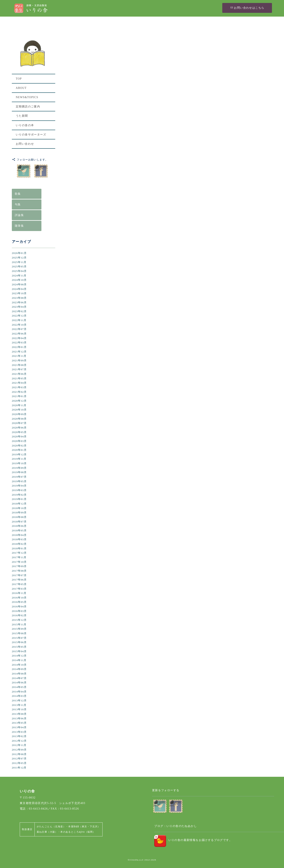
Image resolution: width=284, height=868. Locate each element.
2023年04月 (19, 307)
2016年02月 (19, 615)
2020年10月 (19, 410)
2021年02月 (19, 392)
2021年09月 (19, 361)
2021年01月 (19, 396)
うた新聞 (22, 116)
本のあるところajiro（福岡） (78, 832)
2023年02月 (19, 311)
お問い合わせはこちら (247, 8)
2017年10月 (19, 562)
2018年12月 (19, 504)
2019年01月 (19, 499)
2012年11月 (19, 745)
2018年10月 (19, 508)
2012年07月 (19, 759)
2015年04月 (19, 651)
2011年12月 (19, 768)
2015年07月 (19, 638)
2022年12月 (19, 316)
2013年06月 (19, 719)
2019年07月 (19, 477)
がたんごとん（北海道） (51, 827)
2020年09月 (19, 414)
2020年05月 (19, 432)
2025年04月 (19, 271)
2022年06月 (19, 334)
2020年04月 (19, 437)
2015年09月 (19, 629)
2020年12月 (19, 401)
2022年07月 (19, 329)
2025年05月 (19, 267)
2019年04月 (19, 486)
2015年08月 (19, 633)
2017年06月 (19, 580)
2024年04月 (19, 289)
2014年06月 (19, 683)
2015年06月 (19, 642)
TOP (19, 79)
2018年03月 (19, 539)
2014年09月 (19, 669)
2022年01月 (19, 347)
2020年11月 (19, 405)
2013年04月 (19, 727)
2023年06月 (19, 302)
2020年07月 (19, 423)
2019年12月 (19, 455)
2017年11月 (19, 557)
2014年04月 (19, 692)
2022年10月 (19, 325)
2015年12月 (19, 620)
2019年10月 (19, 463)
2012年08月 (19, 754)
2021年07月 (19, 369)
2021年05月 (19, 379)
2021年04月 (19, 383)
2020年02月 (19, 446)
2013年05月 (19, 723)
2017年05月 (19, 584)
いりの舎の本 (25, 125)
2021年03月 (19, 387)
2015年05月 (19, 647)
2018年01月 (19, 549)
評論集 (19, 215)
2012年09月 (19, 750)
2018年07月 (19, 522)
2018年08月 (19, 517)
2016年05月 (19, 602)
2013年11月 (19, 705)
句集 (18, 204)
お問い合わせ (25, 144)
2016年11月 (19, 593)
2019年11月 (19, 459)
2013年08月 (19, 714)
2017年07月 (19, 575)
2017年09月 (19, 566)
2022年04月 (19, 338)
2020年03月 (19, 441)
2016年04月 (19, 607)
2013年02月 (19, 736)
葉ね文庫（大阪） (47, 832)
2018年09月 (19, 513)
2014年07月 (19, 678)
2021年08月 (19, 365)
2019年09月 (19, 468)
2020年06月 (19, 428)
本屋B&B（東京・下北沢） (84, 827)
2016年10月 (19, 598)
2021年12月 (19, 352)
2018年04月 (19, 535)
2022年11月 (19, 320)
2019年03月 (19, 490)
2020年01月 (19, 450)
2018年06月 (19, 526)
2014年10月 (19, 665)
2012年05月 (19, 763)
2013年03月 (19, 732)
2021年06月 (19, 374)
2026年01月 (19, 253)
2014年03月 (19, 696)
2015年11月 (19, 625)
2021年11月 (19, 356)
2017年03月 (19, 589)
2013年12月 (19, 701)
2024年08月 (19, 285)
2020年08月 (19, 419)
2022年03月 (19, 343)
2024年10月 (19, 280)
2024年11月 (19, 276)
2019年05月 (19, 481)
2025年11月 (19, 262)
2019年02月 (19, 495)
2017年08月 (19, 571)
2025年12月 (19, 258)
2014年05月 (19, 687)
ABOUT (21, 88)
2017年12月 (19, 553)
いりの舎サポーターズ (31, 135)
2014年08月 (19, 674)
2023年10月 (19, 293)
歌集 (18, 194)
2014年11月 (19, 660)
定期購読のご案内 (28, 107)
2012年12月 (19, 741)
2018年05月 (19, 531)
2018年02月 (19, 544)
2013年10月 (19, 709)
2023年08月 (19, 298)
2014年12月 (19, 656)
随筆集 (19, 226)
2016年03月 (19, 611)
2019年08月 (19, 472)
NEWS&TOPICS (27, 97)
